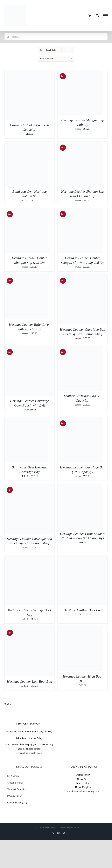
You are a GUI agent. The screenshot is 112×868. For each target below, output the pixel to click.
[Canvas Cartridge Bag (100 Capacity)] (29, 72)
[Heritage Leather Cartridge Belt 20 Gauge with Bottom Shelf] (29, 486)
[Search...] (56, 37)
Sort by (48, 50)
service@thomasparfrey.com (29, 753)
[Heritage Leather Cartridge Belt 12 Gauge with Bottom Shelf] (83, 277)
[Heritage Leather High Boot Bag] (80, 629)
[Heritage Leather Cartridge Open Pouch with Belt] (29, 348)
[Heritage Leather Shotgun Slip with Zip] (80, 72)
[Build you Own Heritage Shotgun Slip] (27, 144)
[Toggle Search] (97, 15)
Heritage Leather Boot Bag (83, 610)
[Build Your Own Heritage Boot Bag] (29, 557)
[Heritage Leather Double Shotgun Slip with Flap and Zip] (80, 210)
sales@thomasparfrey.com (86, 791)
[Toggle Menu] (105, 16)
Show (47, 59)
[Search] (8, 37)
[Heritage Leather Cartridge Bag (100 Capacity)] (80, 419)
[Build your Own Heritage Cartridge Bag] (27, 419)
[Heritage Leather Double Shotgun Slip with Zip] (27, 210)
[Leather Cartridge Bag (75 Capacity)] (80, 348)
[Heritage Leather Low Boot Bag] (29, 629)
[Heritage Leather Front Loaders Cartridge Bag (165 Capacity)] (80, 486)
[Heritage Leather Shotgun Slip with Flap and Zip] (80, 144)
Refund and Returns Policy (29, 738)
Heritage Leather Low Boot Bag (29, 681)
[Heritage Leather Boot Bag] (83, 557)
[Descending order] (71, 50)
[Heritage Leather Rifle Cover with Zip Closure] (27, 277)
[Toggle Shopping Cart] (90, 15)
